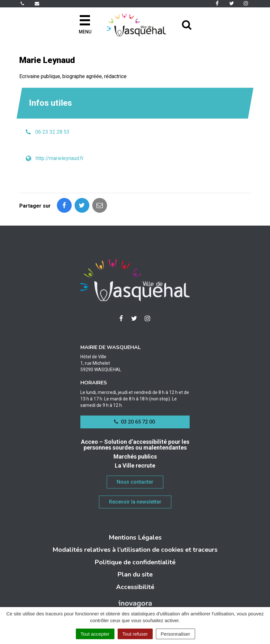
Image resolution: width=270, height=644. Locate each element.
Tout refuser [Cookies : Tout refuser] (135, 634)
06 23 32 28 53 (52, 132)
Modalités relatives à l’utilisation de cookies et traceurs (135, 550)
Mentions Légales (135, 537)
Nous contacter (135, 482)
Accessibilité (135, 587)
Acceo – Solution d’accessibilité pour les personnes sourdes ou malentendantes (135, 445)
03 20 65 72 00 (134, 422)
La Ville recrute (135, 465)
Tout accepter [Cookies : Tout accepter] (95, 634)
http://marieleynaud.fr (60, 158)
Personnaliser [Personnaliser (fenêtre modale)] (175, 634)
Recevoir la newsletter (135, 502)
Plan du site (135, 574)
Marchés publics (135, 456)
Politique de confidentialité (135, 562)
